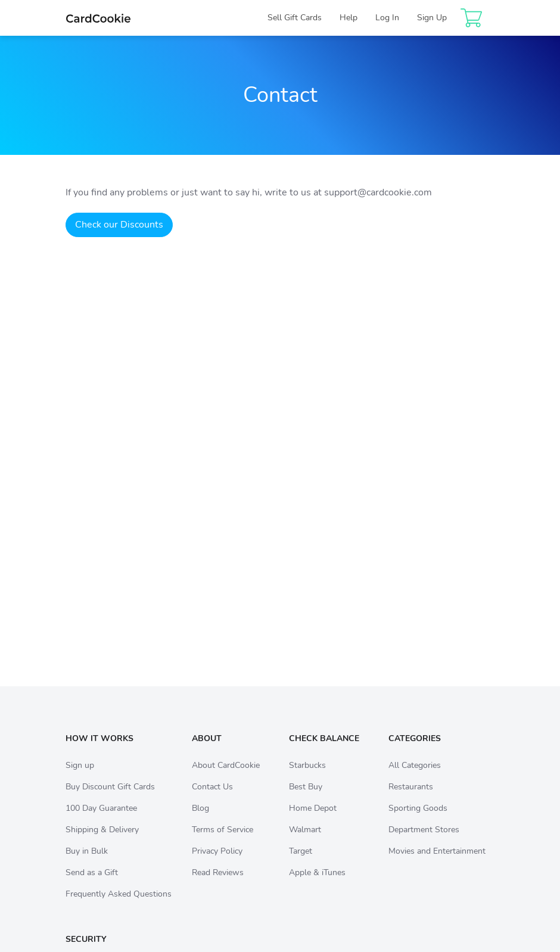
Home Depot (313, 820)
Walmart (305, 841)
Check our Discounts (119, 225)
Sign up (80, 777)
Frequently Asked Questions (119, 906)
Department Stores (424, 841)
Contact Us (212, 799)
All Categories (415, 777)
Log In (387, 18)
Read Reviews (218, 884)
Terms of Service (223, 841)
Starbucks (307, 777)
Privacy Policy (217, 863)
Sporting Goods (418, 820)
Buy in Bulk (87, 863)
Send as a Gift (92, 884)
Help (349, 18)
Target (301, 863)
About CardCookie (226, 777)
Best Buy (306, 799)
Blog (200, 820)
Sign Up (432, 18)
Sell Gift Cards (295, 18)
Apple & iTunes (317, 884)
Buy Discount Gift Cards (110, 799)
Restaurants (411, 799)
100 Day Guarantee (101, 820)
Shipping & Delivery (102, 841)
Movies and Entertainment (437, 863)
